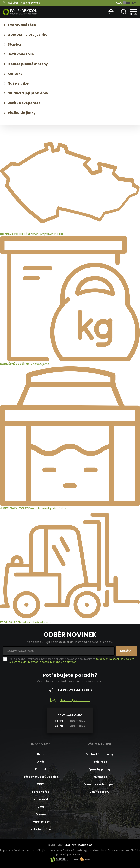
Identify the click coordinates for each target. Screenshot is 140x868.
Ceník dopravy (99, 792)
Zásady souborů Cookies (41, 777)
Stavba (14, 44)
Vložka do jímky (22, 113)
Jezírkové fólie (21, 54)
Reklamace (99, 777)
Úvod (41, 754)
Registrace (99, 762)
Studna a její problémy (28, 93)
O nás (41, 762)
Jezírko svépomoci (25, 103)
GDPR (41, 784)
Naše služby (18, 83)
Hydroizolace (41, 822)
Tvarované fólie (22, 25)
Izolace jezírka (41, 799)
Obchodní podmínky (99, 754)
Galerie (41, 814)
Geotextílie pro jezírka (28, 35)
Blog (41, 807)
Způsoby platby (99, 769)
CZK (119, 3)
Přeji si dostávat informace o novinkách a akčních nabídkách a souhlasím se (72, 660)
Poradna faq (41, 792)
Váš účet (13, 3)
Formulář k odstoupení (99, 784)
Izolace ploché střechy (28, 64)
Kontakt (15, 74)
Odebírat (126, 651)
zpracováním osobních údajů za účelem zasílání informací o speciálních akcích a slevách (72, 660)
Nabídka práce (41, 829)
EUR (134, 3)
